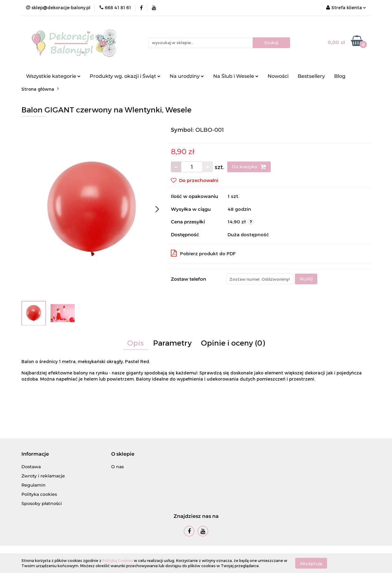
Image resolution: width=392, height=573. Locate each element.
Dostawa (31, 467)
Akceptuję (311, 563)
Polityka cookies (39, 494)
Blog (340, 76)
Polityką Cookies (118, 560)
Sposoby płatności (42, 503)
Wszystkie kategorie (53, 76)
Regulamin (34, 485)
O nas (117, 467)
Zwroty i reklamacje (43, 476)
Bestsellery (311, 76)
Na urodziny (187, 76)
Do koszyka (249, 167)
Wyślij (306, 279)
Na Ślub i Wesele (236, 76)
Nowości (278, 76)
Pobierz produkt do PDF (203, 253)
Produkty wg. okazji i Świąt (125, 76)
